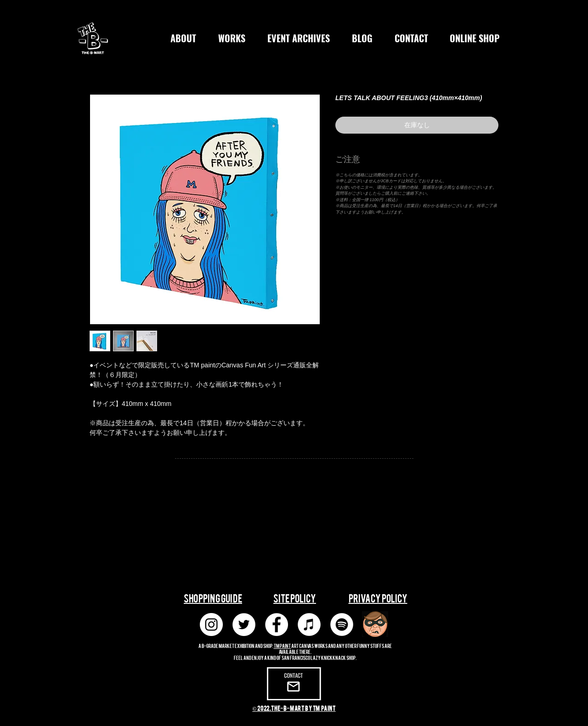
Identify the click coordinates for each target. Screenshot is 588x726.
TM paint (283, 645)
